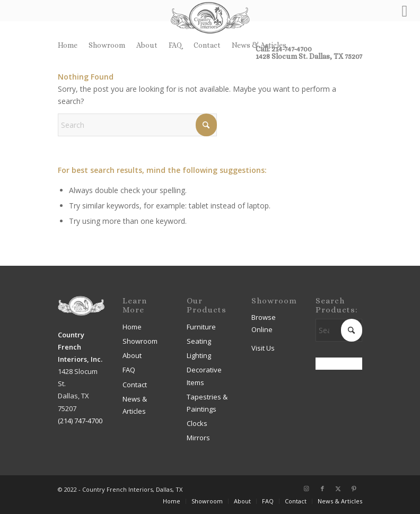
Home (68, 45)
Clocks (197, 423)
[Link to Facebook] (322, 489)
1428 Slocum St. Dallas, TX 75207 (309, 56)
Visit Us (263, 348)
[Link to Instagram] (307, 489)
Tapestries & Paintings (207, 403)
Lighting (199, 355)
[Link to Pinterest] (354, 489)
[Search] (137, 125)
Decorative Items (204, 376)
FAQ (176, 45)
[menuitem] (71, 45)
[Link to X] (338, 489)
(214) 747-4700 (80, 421)
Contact (207, 45)
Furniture (201, 327)
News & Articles (259, 45)
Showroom (107, 45)
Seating (199, 341)
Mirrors (198, 438)
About (147, 45)
